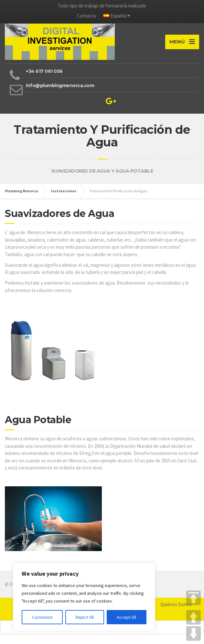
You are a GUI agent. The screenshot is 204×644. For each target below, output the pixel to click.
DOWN (193, 633)
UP (193, 617)
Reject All (85, 617)
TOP (193, 598)
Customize (42, 617)
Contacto (86, 16)
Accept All (126, 617)
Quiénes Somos (176, 604)
